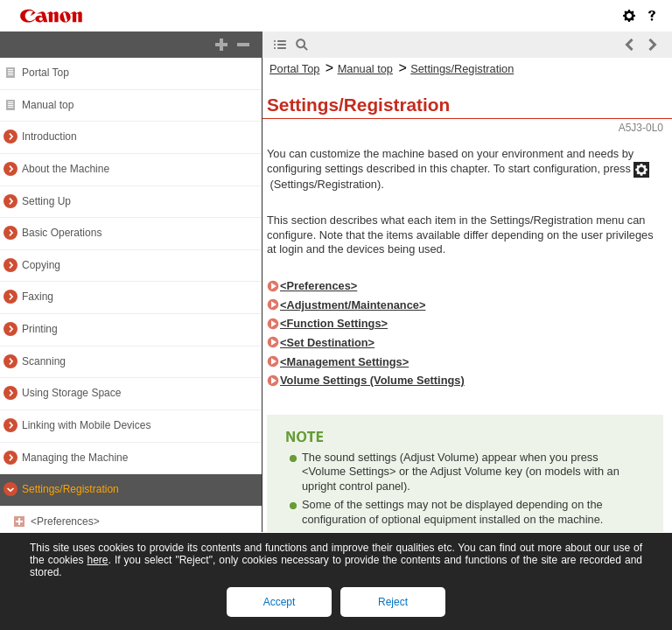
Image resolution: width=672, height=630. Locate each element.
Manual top (48, 105)
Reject (393, 602)
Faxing (38, 297)
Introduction (49, 136)
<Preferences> (65, 521)
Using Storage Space (71, 393)
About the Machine (66, 169)
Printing (40, 329)
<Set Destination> (327, 343)
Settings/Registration (70, 489)
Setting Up (46, 201)
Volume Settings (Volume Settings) (372, 380)
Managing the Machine (75, 458)
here (97, 560)
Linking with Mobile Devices (86, 425)
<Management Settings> (344, 362)
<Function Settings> (334, 323)
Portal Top (45, 73)
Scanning (44, 361)
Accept (280, 602)
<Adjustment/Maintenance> (353, 305)
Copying (41, 265)
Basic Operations (62, 233)
